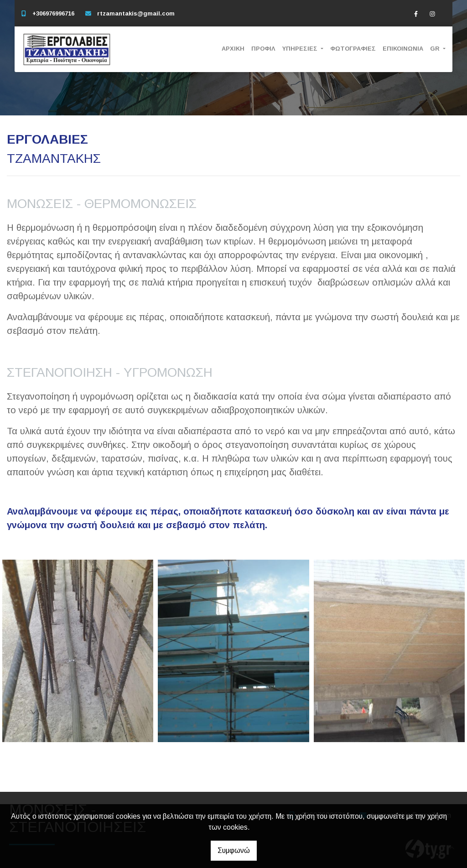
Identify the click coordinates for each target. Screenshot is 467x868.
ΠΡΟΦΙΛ (263, 49)
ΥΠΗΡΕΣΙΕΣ (301, 49)
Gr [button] (436, 49)
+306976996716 (53, 13)
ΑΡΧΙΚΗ (233, 49)
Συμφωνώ (234, 850)
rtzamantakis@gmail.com (136, 13)
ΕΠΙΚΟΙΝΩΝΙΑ (403, 49)
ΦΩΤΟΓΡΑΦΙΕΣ (353, 49)
